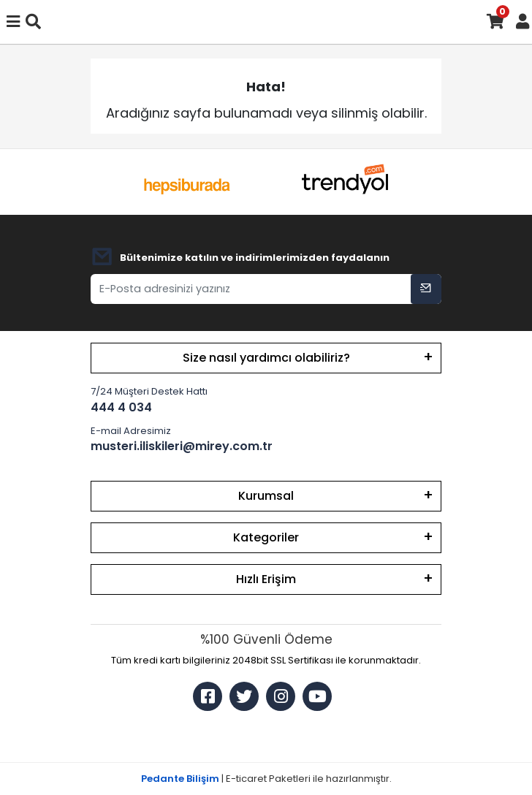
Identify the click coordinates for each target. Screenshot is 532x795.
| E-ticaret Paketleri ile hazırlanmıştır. (266, 779)
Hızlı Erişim (266, 579)
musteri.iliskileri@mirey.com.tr (182, 446)
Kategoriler (266, 537)
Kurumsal (266, 496)
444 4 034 (121, 407)
